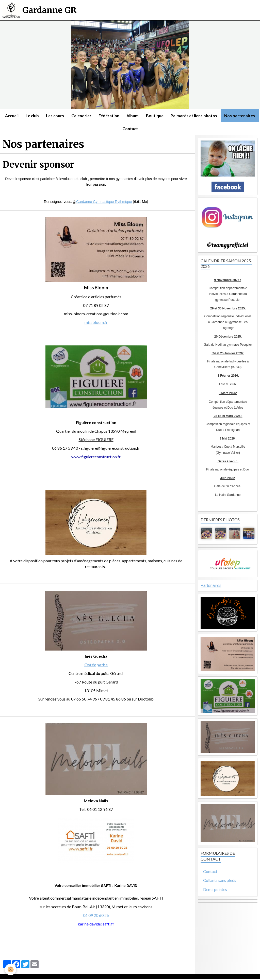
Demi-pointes (215, 890)
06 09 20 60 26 (96, 916)
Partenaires (211, 587)
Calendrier (100, 116)
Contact (149, 129)
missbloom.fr (96, 323)
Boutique (175, 116)
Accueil (29, 116)
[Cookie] (11, 969)
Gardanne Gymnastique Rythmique (104, 202)
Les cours (74, 116)
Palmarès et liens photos (214, 116)
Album (152, 116)
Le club (50, 116)
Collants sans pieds (220, 881)
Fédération (128, 116)
